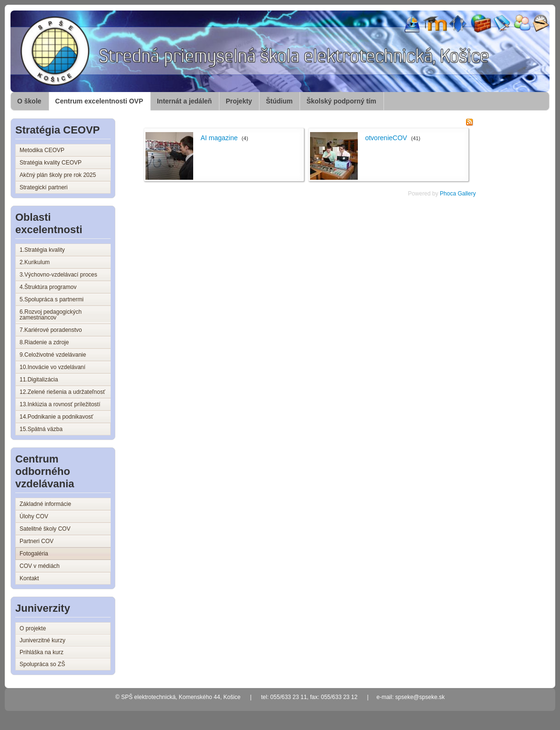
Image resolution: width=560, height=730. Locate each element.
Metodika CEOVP (42, 150)
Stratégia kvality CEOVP (51, 163)
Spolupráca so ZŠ (42, 664)
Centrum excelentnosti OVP (99, 101)
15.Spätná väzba (41, 429)
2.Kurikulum (35, 262)
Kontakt (29, 578)
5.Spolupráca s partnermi (52, 299)
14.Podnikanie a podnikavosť (57, 417)
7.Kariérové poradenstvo (51, 330)
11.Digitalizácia (39, 380)
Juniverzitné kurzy (42, 640)
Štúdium (279, 101)
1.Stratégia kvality (42, 250)
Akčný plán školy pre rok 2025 (58, 175)
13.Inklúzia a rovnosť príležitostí (60, 404)
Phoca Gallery (458, 194)
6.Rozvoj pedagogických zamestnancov (51, 315)
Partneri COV (36, 541)
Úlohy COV (34, 516)
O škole (29, 101)
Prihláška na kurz (41, 652)
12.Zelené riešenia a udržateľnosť (62, 392)
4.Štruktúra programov (48, 287)
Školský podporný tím (341, 101)
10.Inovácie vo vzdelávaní (52, 367)
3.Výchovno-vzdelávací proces (58, 275)
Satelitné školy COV (45, 529)
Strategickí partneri (44, 187)
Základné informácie (45, 504)
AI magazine (219, 138)
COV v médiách (40, 566)
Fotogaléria (34, 554)
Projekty (239, 101)
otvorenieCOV (386, 138)
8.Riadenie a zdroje (44, 342)
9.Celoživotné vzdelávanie (53, 355)
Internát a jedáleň (184, 101)
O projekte (33, 628)
